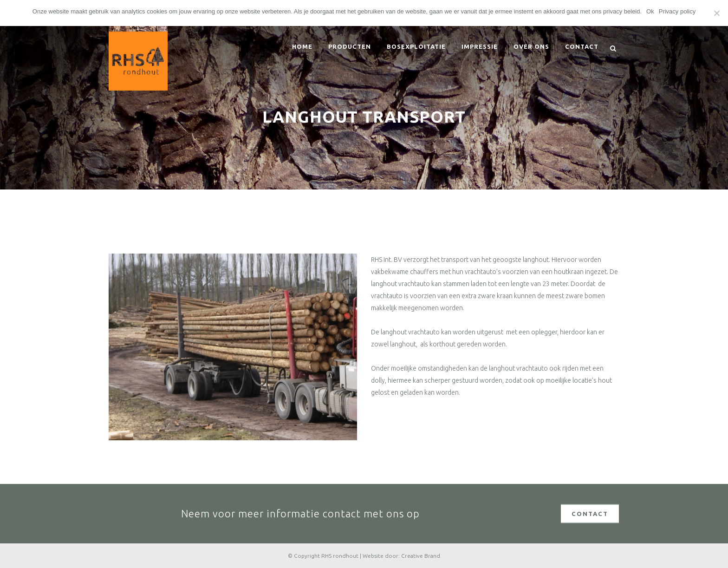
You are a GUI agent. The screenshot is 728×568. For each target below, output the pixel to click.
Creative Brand (421, 556)
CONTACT (590, 513)
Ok (650, 11)
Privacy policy (677, 11)
